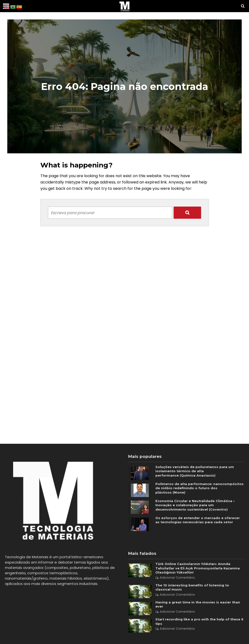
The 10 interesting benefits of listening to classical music (195, 589)
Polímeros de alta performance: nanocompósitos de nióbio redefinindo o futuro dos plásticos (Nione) (193, 489)
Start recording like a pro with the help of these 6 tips (194, 624)
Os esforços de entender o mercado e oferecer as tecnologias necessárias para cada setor (199, 523)
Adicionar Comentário (177, 579)
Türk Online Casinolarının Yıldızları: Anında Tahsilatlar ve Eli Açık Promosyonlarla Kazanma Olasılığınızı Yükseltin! (199, 569)
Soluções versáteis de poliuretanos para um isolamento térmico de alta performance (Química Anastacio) (196, 472)
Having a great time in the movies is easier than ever (200, 607)
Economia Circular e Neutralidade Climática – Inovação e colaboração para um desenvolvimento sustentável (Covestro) (197, 506)
